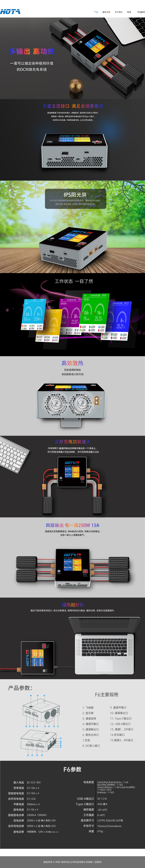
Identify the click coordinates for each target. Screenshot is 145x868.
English (141, 12)
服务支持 (106, 12)
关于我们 (119, 12)
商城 (129, 12)
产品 (96, 12)
